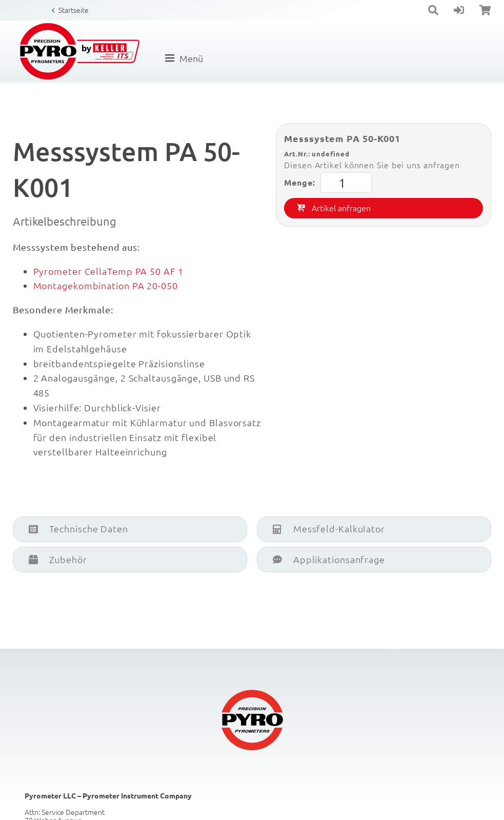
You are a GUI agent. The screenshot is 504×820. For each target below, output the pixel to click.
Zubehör (58, 559)
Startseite (74, 10)
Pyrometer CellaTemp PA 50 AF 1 (108, 271)
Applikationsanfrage (329, 559)
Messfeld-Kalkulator (329, 528)
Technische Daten (78, 528)
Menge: (328, 183)
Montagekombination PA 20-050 (106, 285)
